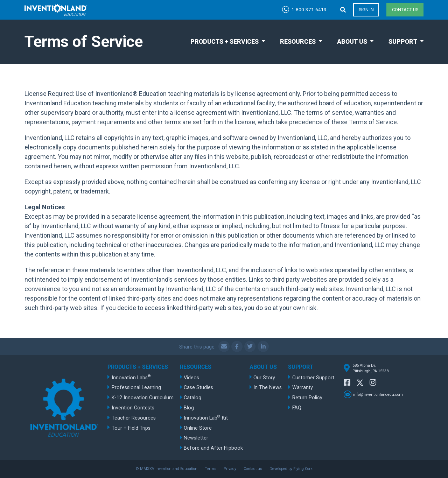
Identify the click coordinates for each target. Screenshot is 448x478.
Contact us (405, 10)
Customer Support (313, 378)
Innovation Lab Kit (206, 417)
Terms (211, 469)
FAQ (297, 408)
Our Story (264, 378)
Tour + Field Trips (131, 428)
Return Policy (307, 398)
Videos (191, 378)
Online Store (198, 428)
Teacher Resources (134, 418)
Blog (189, 408)
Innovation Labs (131, 377)
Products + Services (225, 41)
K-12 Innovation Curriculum (143, 398)
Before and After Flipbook (213, 448)
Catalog (192, 398)
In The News (268, 388)
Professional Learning (136, 388)
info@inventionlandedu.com (378, 395)
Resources (298, 41)
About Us (352, 41)
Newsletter (196, 438)
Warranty (303, 388)
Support (403, 41)
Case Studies (198, 388)
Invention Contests (133, 408)
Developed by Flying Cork (291, 469)
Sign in (366, 10)
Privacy (230, 469)
